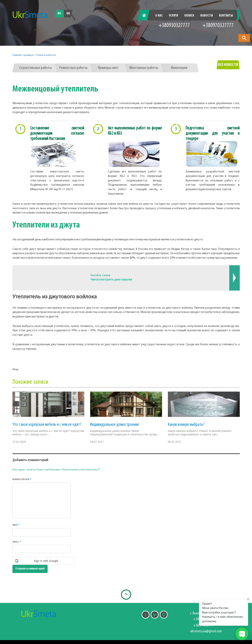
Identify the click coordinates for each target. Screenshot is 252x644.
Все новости (228, 65)
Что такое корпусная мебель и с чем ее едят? (47, 425)
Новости (207, 16)
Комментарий (22, 479)
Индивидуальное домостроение (115, 425)
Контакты (226, 16)
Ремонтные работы (73, 68)
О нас (159, 16)
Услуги (173, 16)
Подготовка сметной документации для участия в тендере (213, 134)
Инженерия (179, 68)
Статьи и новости (46, 55)
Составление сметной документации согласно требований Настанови (57, 134)
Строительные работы (35, 68)
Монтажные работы (144, 68)
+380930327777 (174, 26)
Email (17, 542)
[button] (44, 561)
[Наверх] (126, 595)
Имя (16, 525)
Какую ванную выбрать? (186, 425)
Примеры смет (108, 68)
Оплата (189, 16)
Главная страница (23, 55)
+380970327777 (218, 26)
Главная (146, 16)
